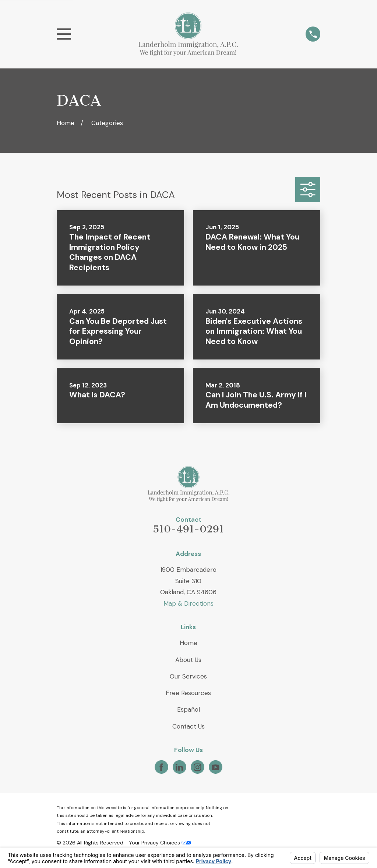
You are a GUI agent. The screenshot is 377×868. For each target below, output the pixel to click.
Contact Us (188, 726)
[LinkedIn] (179, 767)
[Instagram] (197, 767)
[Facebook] (161, 767)
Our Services (188, 676)
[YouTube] (215, 767)
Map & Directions (188, 603)
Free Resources (188, 693)
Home (188, 643)
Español (188, 709)
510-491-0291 (188, 529)
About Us (188, 660)
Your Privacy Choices (160, 843)
